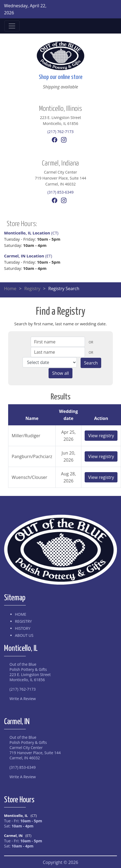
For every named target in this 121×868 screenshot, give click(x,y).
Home (10, 289)
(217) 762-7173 (60, 132)
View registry (101, 436)
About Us (24, 635)
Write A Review (23, 699)
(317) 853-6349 (60, 192)
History (23, 628)
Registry (32, 289)
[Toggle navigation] (12, 26)
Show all (60, 373)
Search (91, 363)
